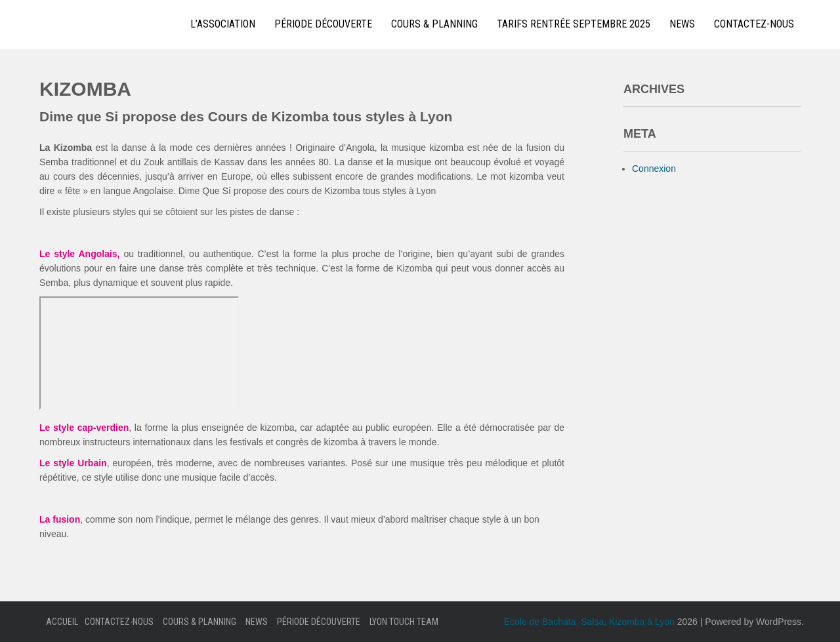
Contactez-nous (754, 24)
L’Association (223, 24)
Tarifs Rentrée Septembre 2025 (574, 24)
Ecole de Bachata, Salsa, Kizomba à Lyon (589, 622)
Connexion (654, 169)
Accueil (62, 622)
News (682, 24)
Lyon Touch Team (404, 622)
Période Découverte (323, 24)
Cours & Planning (434, 24)
